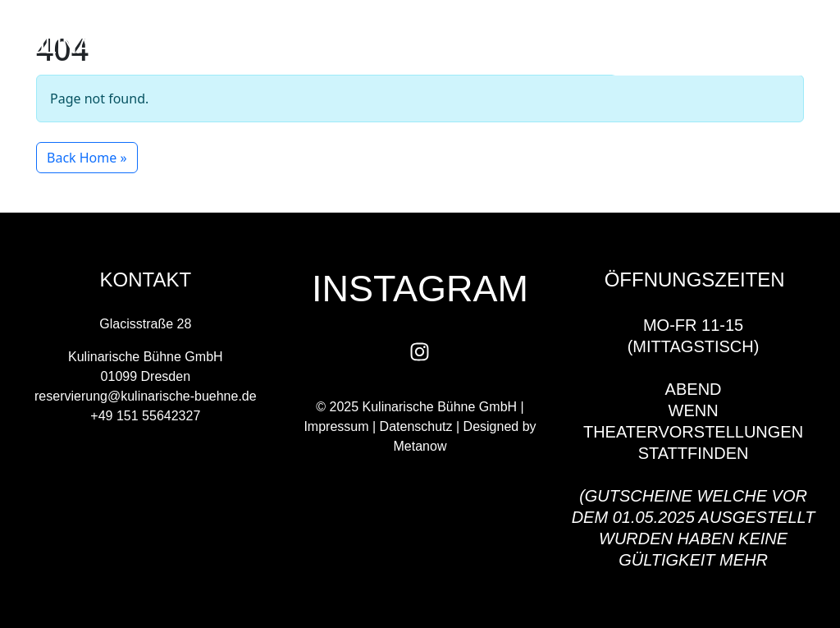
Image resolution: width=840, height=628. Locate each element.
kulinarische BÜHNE (131, 46)
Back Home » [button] (87, 158)
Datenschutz (416, 426)
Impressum (336, 426)
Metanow (420, 446)
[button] (577, 46)
